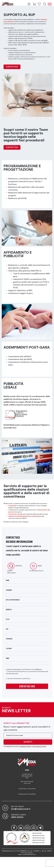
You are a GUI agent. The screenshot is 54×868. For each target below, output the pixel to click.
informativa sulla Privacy (22, 679)
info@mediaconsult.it (37, 571)
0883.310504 (11, 573)
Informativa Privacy (21, 672)
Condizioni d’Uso (25, 746)
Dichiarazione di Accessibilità (27, 794)
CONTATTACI (12, 67)
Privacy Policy (31, 789)
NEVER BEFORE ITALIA (29, 855)
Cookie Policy (23, 789)
